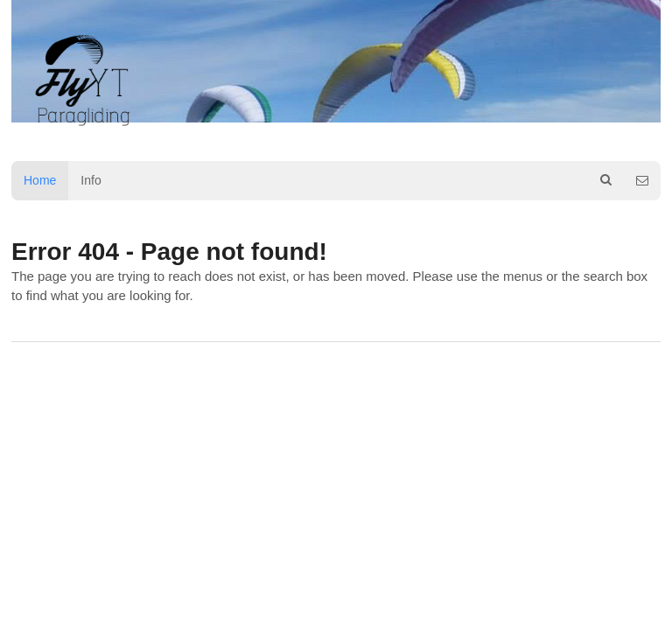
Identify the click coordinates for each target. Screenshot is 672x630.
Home (40, 180)
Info (91, 180)
